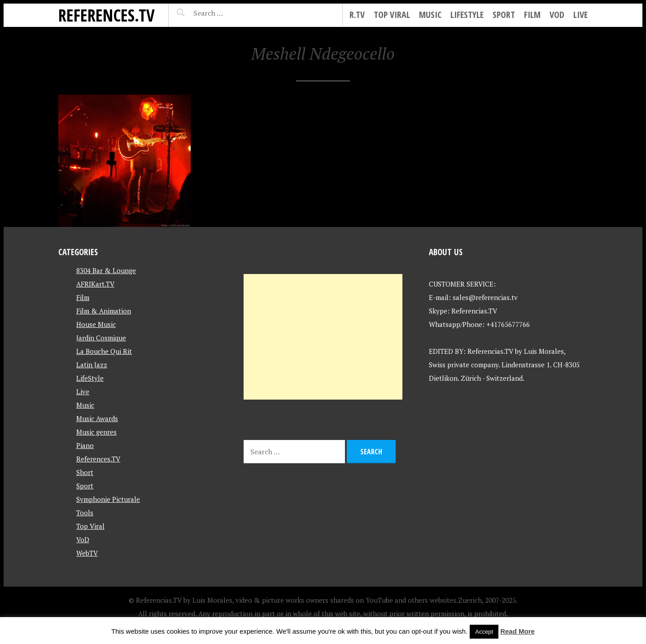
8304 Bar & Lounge (106, 270)
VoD (557, 15)
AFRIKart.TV (95, 284)
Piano (85, 445)
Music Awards (97, 418)
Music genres (96, 432)
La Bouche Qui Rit (104, 351)
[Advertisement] (323, 337)
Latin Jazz (92, 365)
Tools (85, 513)
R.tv (357, 15)
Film (532, 15)
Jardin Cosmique (101, 338)
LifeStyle (467, 15)
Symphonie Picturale (108, 499)
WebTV (87, 553)
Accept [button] (484, 632)
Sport (504, 15)
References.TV (107, 15)
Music (430, 15)
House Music (96, 324)
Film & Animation (104, 311)
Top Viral (392, 15)
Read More (517, 631)
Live (581, 15)
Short (85, 472)
